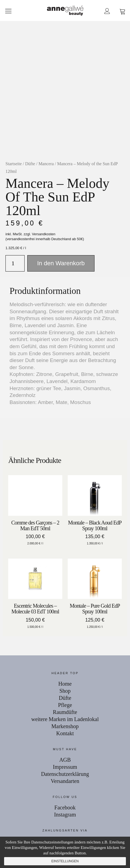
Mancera (46, 164)
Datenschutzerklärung (65, 774)
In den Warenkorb (61, 263)
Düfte (30, 164)
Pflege (65, 705)
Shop (65, 691)
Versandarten (65, 781)
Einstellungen (65, 861)
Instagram (65, 815)
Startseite (14, 164)
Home (65, 684)
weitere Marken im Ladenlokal (65, 719)
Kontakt (65, 733)
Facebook (65, 807)
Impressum (65, 767)
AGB (65, 760)
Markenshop (65, 726)
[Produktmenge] (15, 263)
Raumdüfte (65, 712)
